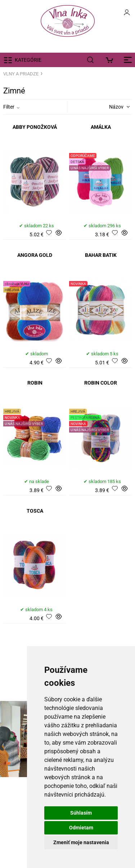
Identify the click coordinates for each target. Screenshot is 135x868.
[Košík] (111, 60)
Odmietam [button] (81, 828)
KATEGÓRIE (28, 60)
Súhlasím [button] (81, 813)
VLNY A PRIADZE (21, 74)
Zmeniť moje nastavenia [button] (81, 842)
